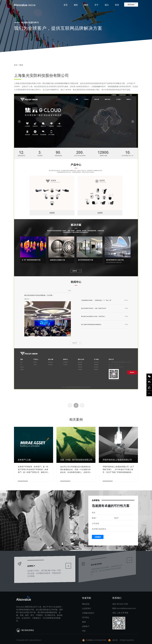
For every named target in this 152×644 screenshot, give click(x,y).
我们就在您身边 (25, 630)
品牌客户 (32, 564)
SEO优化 (86, 617)
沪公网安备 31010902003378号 (96, 640)
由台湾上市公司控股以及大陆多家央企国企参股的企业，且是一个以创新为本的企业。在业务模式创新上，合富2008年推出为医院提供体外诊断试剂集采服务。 (76, 470)
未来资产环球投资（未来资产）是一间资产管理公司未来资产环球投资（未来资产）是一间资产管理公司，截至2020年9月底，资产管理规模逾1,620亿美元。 (33, 470)
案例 (86, 5)
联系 (117, 5)
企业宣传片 (87, 608)
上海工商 (115, 640)
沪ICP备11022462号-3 (127, 640)
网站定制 (86, 604)
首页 (66, 5)
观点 (107, 5)
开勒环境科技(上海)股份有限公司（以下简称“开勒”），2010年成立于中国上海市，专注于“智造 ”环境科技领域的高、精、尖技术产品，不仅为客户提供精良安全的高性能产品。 (118, 470)
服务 (76, 5)
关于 (96, 5)
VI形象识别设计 (88, 613)
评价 (84, 631)
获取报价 (132, 4)
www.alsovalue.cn (35, 640)
